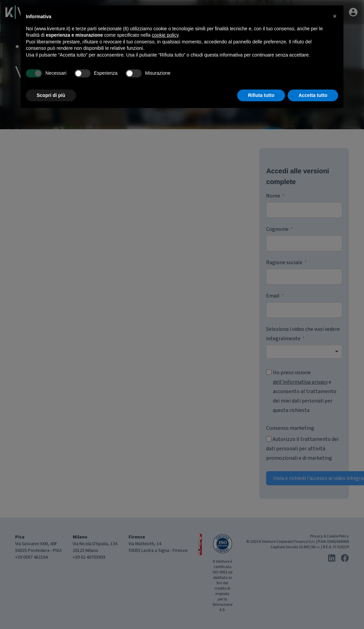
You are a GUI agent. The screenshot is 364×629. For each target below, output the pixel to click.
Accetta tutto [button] (313, 95)
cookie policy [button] (165, 35)
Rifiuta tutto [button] (261, 95)
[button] (335, 16)
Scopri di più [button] (51, 95)
